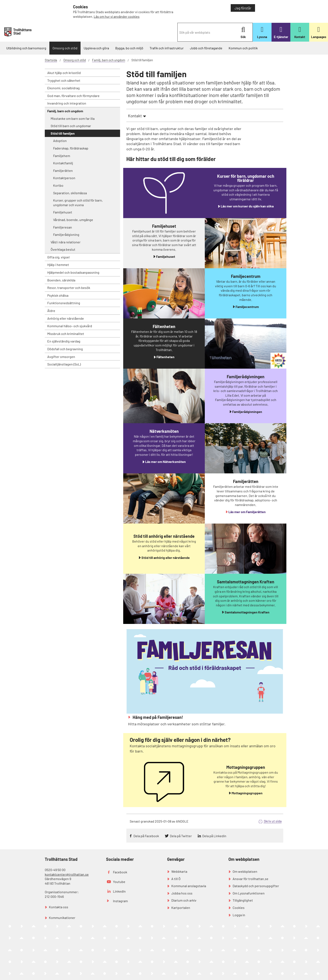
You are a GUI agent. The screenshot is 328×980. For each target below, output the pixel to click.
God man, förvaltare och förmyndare (73, 96)
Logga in (239, 915)
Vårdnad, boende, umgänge (73, 220)
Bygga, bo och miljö (129, 48)
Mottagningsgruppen (247, 793)
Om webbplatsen (245, 871)
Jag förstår (243, 8)
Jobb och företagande (206, 48)
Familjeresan (63, 227)
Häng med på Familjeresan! (157, 717)
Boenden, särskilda (61, 280)
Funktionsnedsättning (64, 303)
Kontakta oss (59, 907)
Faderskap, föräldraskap (71, 148)
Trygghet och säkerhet (64, 80)
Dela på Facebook (146, 836)
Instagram (120, 901)
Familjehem (62, 156)
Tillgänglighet (243, 900)
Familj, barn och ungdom (109, 60)
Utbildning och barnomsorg (26, 48)
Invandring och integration (67, 103)
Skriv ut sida (273, 821)
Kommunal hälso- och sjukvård (70, 326)
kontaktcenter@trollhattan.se (67, 874)
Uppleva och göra (96, 48)
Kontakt (135, 116)
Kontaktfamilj (63, 163)
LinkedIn (119, 891)
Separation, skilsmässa (70, 193)
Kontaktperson (64, 178)
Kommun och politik (243, 48)
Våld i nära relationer (66, 242)
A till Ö (176, 879)
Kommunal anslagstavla (189, 886)
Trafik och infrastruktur (167, 48)
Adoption (60, 141)
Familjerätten (63, 171)
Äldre (51, 311)
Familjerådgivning (66, 234)
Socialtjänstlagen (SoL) (64, 364)
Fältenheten (165, 357)
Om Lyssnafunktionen (249, 893)
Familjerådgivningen (247, 412)
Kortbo (58, 185)
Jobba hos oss (182, 893)
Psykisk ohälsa (58, 295)
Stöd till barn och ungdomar (71, 126)
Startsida (51, 60)
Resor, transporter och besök (69, 288)
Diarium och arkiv (184, 900)
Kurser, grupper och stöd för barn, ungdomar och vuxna (78, 203)
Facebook (120, 872)
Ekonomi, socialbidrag (63, 88)
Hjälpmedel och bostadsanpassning (73, 272)
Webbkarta (179, 871)
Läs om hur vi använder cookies (117, 16)
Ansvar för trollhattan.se (250, 879)
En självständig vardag (64, 341)
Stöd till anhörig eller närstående (166, 558)
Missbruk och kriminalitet (66, 334)
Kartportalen (181, 908)
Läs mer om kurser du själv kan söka (247, 206)
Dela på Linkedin (214, 836)
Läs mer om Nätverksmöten (165, 462)
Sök (243, 33)
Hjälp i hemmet (58, 265)
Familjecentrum (247, 307)
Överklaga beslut (63, 249)
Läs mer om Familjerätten (247, 512)
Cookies (239, 908)
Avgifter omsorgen (61, 357)
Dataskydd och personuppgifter (256, 886)
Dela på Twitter (181, 836)
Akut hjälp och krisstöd (64, 73)
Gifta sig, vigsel (58, 257)
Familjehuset (63, 212)
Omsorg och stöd (65, 48)
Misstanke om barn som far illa (73, 118)
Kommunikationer (62, 918)
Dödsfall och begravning (65, 349)
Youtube (119, 882)
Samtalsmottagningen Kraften (247, 612)
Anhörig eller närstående (66, 318)
